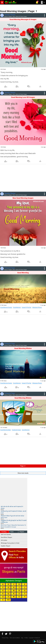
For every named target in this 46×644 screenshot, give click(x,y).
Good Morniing (23, 273)
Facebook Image (16, 430)
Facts (12, 532)
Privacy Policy (5, 638)
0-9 (8, 600)
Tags (22, 638)
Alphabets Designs (14, 581)
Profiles (26, 638)
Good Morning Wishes (23, 398)
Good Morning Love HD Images (23, 97)
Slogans (22, 532)
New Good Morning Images (23, 198)
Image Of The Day (27, 308)
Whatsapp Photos (37, 308)
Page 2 (23, 466)
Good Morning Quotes (6, 308)
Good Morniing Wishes (23, 348)
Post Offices (13, 556)
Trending (4, 532)
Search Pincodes (17, 551)
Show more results (23, 473)
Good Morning (17, 308)
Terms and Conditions (15, 638)
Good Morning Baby (6, 430)
